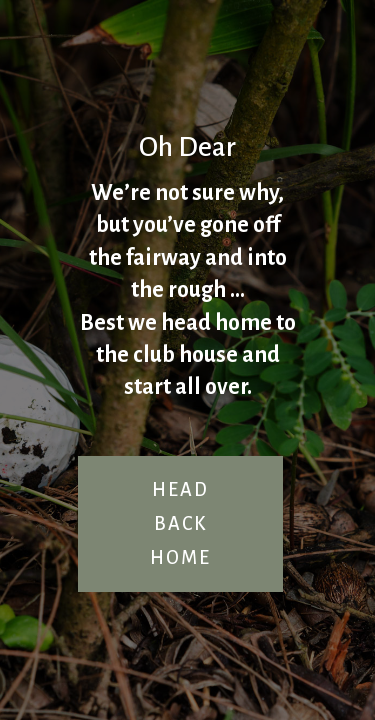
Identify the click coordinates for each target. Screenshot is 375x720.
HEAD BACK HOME (180, 524)
